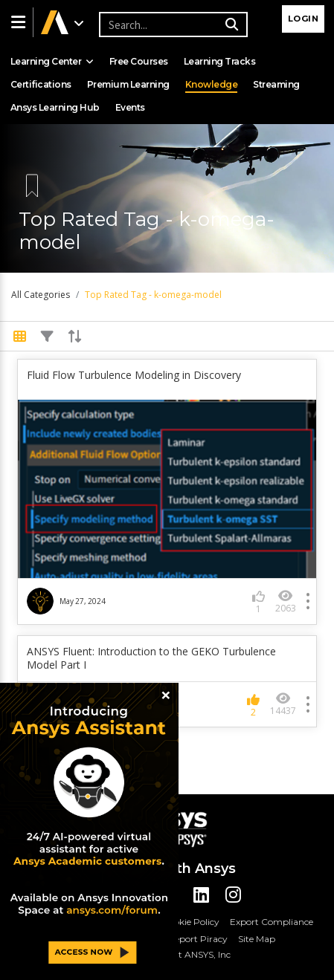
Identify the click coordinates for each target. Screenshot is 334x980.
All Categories (41, 295)
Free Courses (139, 61)
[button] (16, 22)
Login (304, 19)
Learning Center (52, 61)
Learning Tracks (220, 61)
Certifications (41, 84)
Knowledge (212, 84)
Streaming (276, 84)
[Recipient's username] (171, 25)
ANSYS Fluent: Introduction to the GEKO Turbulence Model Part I (151, 658)
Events (130, 107)
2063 (286, 601)
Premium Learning (128, 84)
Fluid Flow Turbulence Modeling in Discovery (134, 375)
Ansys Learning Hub (55, 107)
